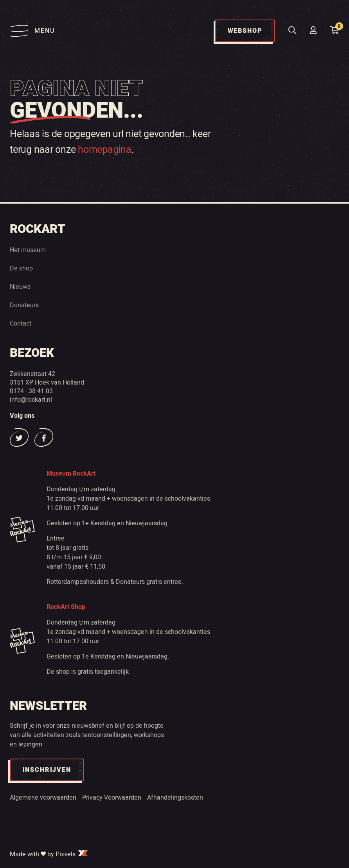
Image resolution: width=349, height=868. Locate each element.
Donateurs (24, 305)
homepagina (105, 149)
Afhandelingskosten (175, 797)
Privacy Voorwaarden (112, 797)
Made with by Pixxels (49, 854)
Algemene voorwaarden (43, 797)
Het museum (28, 250)
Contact (21, 323)
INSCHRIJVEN (47, 770)
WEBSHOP (245, 31)
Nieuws (20, 286)
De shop (21, 268)
